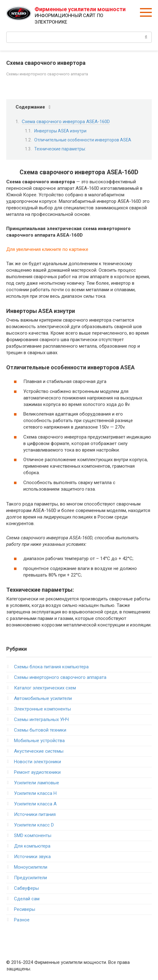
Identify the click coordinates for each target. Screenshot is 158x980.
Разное (22, 920)
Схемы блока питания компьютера (51, 667)
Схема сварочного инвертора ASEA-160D (66, 122)
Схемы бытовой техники (40, 730)
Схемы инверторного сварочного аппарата (47, 74)
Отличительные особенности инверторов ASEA (83, 140)
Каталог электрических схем (45, 688)
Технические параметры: (60, 149)
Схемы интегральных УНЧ (41, 719)
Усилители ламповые (37, 783)
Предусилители (30, 878)
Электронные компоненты (42, 709)
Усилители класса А (35, 804)
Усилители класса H (35, 793)
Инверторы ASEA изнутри (60, 131)
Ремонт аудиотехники (37, 772)
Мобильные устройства (39, 741)
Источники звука (32, 857)
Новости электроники (37, 762)
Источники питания (35, 814)
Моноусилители (31, 867)
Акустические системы (39, 751)
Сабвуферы (26, 888)
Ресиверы (25, 909)
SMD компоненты (33, 835)
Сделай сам (27, 899)
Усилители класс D (34, 825)
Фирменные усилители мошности (80, 9)
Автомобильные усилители (43, 698)
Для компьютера (32, 846)
